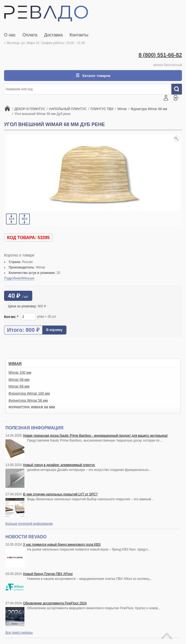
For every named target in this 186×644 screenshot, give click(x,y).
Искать (179, 90)
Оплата (30, 35)
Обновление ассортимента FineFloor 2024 (55, 604)
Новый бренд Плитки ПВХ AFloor (48, 574)
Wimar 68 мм (19, 387)
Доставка (54, 35)
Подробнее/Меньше (19, 279)
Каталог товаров (96, 76)
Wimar (15, 364)
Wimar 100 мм (20, 373)
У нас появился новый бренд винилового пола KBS (62, 545)
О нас (10, 35)
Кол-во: (11, 317)
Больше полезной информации (29, 524)
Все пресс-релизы (19, 633)
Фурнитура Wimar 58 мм (28, 401)
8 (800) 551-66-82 (160, 55)
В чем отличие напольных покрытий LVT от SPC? (60, 495)
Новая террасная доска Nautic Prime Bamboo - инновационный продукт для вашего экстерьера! (95, 436)
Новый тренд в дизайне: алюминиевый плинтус (59, 465)
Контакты (79, 35)
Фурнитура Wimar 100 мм (29, 394)
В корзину (54, 330)
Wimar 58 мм (19, 380)
